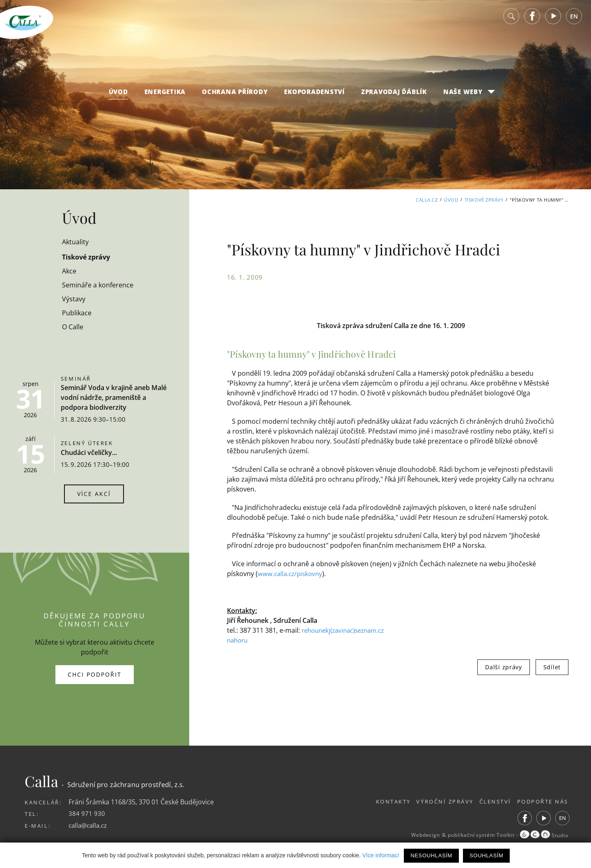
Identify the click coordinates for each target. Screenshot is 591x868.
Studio (543, 835)
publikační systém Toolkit (474, 835)
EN (574, 20)
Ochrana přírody (235, 96)
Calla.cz (427, 200)
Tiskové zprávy (484, 200)
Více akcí (94, 494)
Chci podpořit (95, 674)
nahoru (238, 640)
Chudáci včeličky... (89, 452)
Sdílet (552, 667)
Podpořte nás (543, 801)
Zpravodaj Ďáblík (394, 96)
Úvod (118, 96)
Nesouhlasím (431, 855)
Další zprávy (503, 667)
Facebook (532, 20)
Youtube (553, 20)
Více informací (381, 855)
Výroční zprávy (436, 801)
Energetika (165, 96)
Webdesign (413, 835)
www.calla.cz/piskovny (292, 574)
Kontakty (379, 801)
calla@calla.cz (89, 825)
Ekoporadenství (314, 96)
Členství (491, 801)
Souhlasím (486, 855)
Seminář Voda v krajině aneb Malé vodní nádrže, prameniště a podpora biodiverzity (114, 397)
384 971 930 (87, 813)
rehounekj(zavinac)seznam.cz (347, 630)
